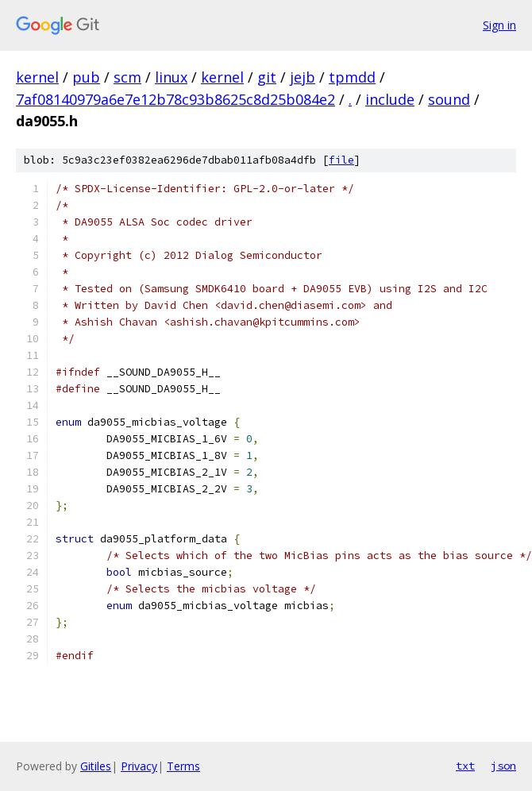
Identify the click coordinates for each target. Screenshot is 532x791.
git (267, 77)
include (390, 99)
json (503, 766)
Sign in (499, 25)
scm (127, 77)
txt (465, 766)
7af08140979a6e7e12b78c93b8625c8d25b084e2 (175, 99)
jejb (303, 77)
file (341, 160)
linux (171, 77)
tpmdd (352, 77)
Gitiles (96, 766)
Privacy (139, 766)
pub (86, 77)
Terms (183, 766)
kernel (37, 77)
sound (449, 99)
